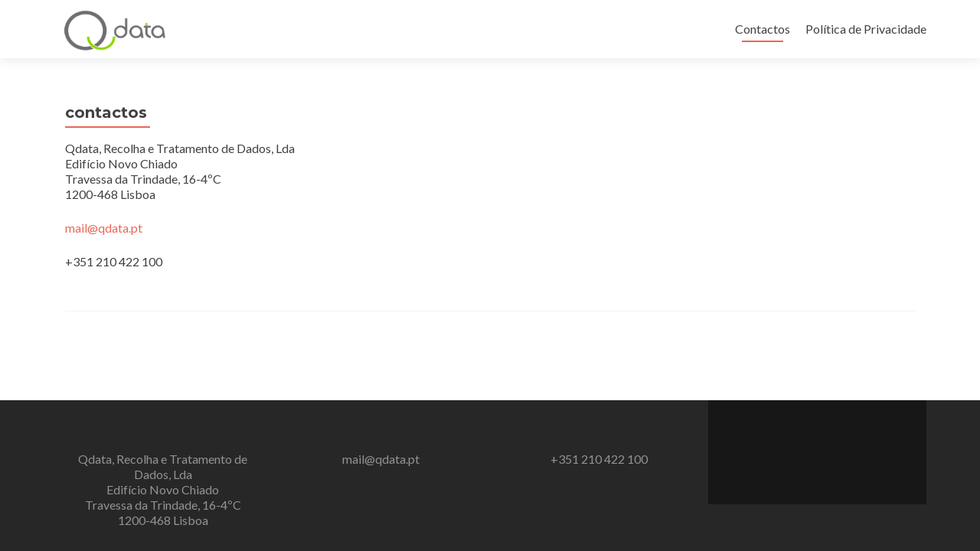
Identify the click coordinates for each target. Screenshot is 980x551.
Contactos (763, 29)
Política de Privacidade (866, 29)
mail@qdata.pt (104, 228)
